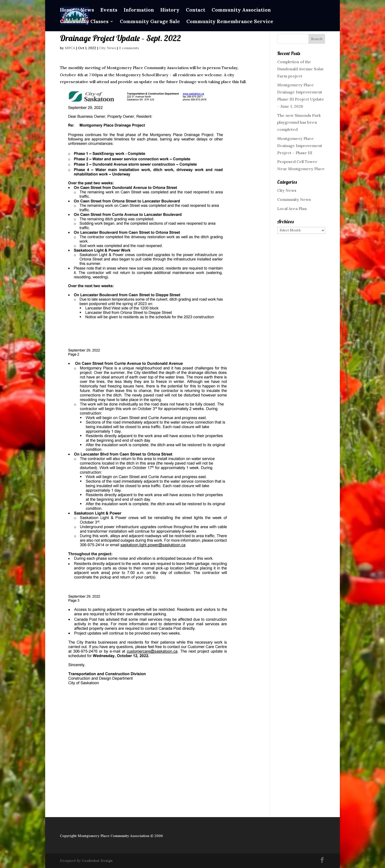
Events (109, 10)
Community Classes (84, 22)
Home (67, 10)
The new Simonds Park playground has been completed (299, 122)
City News (108, 48)
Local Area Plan (292, 209)
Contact (196, 10)
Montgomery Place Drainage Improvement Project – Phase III (300, 146)
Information (139, 10)
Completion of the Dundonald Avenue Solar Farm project (301, 69)
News (87, 10)
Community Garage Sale (150, 22)
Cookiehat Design (97, 861)
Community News (294, 199)
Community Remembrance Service (230, 22)
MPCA (70, 48)
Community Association (241, 10)
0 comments (129, 48)
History (170, 10)
